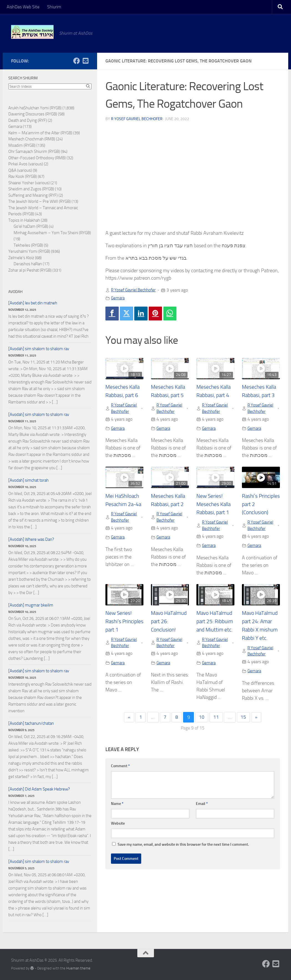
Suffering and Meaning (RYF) (33, 195)
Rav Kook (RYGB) (23, 176)
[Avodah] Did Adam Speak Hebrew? (39, 789)
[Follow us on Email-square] (85, 61)
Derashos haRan (28, 264)
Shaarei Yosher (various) (29, 183)
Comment (120, 776)
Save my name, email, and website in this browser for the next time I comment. (183, 855)
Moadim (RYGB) (22, 145)
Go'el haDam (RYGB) (31, 226)
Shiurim (54, 7)
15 (245, 728)
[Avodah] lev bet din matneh (33, 303)
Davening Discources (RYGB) (33, 114)
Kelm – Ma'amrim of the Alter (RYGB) (40, 133)
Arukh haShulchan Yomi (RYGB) (35, 108)
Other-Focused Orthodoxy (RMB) (37, 158)
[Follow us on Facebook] (77, 61)
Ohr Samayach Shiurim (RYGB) (34, 151)
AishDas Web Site (23, 7)
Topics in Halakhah (24, 220)
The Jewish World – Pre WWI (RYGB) (40, 201)
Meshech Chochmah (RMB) (32, 139)
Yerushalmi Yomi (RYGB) (29, 251)
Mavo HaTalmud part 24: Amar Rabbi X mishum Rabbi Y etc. (260, 631)
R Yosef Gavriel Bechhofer (137, 119)
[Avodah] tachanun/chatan (31, 723)
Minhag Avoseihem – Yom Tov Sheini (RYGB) (52, 233)
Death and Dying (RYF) (28, 120)
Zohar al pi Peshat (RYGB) (30, 270)
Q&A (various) (20, 170)
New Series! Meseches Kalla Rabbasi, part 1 (214, 505)
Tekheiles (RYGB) (28, 245)
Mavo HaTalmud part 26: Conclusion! (169, 623)
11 (217, 728)
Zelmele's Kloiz (21, 258)
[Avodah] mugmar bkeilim (31, 605)
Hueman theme (78, 968)
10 (202, 728)
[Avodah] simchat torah (28, 480)
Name (117, 814)
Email (202, 814)
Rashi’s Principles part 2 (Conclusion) (260, 505)
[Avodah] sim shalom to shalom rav (39, 349)
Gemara (118, 298)
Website (118, 834)
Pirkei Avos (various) (26, 164)
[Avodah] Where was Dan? (31, 539)
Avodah (15, 292)
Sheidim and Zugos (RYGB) (31, 189)
